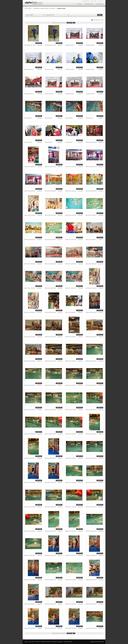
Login (92, 1)
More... (96, 1)
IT (103, 1)
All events (28, 8)
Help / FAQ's (32, 642)
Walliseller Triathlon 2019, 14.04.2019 (44, 8)
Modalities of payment (46, 642)
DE (99, 1)
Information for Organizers (57, 642)
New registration (86, 1)
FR (101, 1)
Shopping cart (89, 4)
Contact (26, 642)
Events (79, 4)
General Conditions (68, 642)
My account (100, 4)
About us (38, 642)
